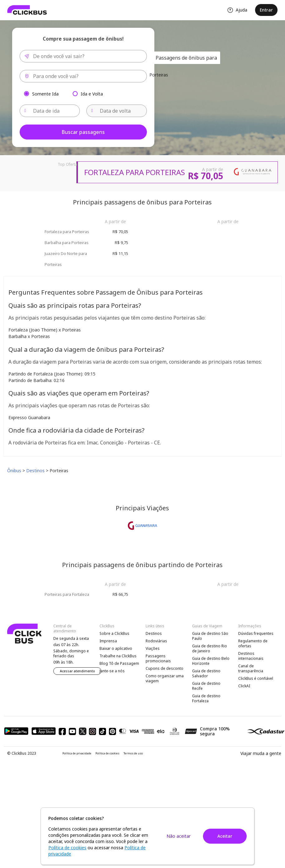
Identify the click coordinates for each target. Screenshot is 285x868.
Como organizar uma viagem (165, 678)
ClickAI (244, 686)
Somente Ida (45, 93)
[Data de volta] (117, 111)
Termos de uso (133, 753)
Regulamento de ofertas (253, 643)
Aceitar (225, 836)
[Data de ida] (50, 111)
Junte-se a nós (112, 671)
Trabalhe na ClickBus (118, 656)
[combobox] (83, 56)
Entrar (266, 10)
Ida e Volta (92, 93)
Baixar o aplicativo (116, 648)
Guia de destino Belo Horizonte (211, 661)
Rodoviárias (156, 641)
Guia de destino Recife (206, 686)
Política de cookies (107, 753)
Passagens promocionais (158, 658)
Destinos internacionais (251, 656)
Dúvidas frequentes (256, 633)
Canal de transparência (251, 668)
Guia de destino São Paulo (210, 636)
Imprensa (108, 641)
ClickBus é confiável (256, 678)
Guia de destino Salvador (206, 673)
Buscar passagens (83, 132)
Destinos (154, 633)
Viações (153, 648)
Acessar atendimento (77, 671)
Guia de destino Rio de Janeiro (210, 648)
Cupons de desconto (164, 668)
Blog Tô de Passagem (119, 663)
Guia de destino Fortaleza (206, 698)
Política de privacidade (77, 753)
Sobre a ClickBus (114, 633)
